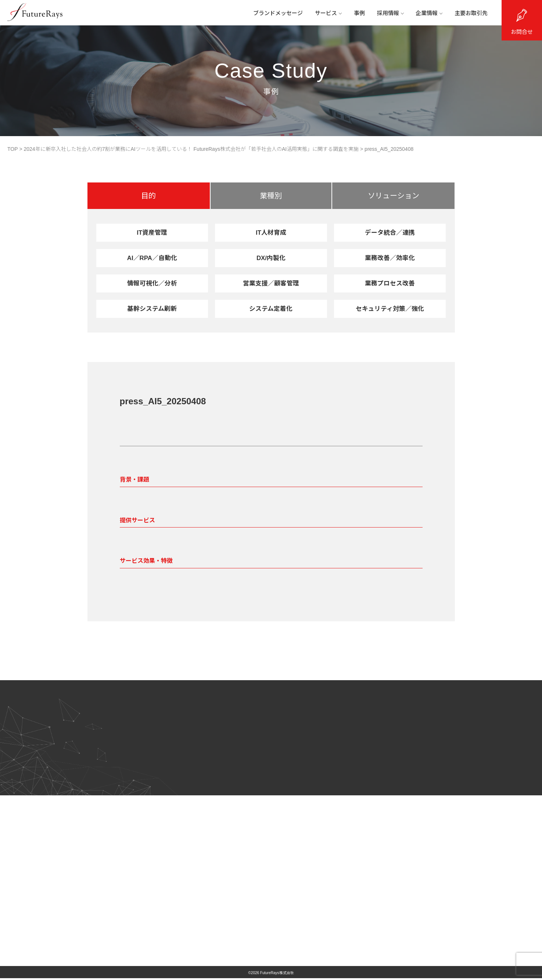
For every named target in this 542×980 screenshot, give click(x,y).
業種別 (271, 196)
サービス (325, 14)
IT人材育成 (271, 232)
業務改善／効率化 (390, 258)
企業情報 (428, 14)
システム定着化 (271, 309)
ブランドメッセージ (274, 14)
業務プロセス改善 (390, 283)
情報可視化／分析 (152, 283)
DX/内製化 (271, 258)
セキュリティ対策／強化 (390, 309)
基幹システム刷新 (152, 309)
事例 (357, 14)
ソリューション (394, 196)
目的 (148, 196)
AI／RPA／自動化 (152, 258)
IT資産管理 (152, 232)
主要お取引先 (470, 14)
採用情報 (388, 14)
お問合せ (522, 32)
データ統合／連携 (390, 232)
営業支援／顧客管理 (271, 283)
